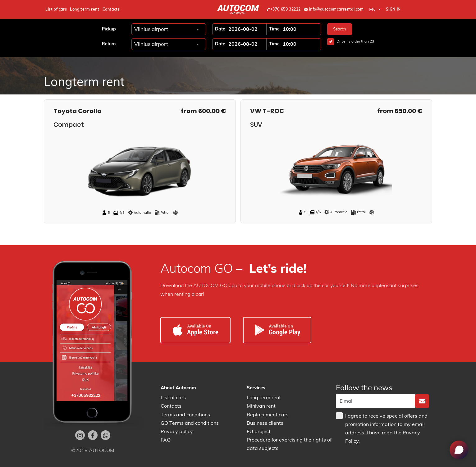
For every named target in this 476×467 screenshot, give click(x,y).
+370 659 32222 (284, 9)
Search (340, 29)
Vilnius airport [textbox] (151, 29)
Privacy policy (177, 431)
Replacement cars (268, 414)
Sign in (393, 9)
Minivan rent (261, 406)
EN (373, 9)
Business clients (265, 423)
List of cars (56, 9)
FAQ (166, 440)
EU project (259, 431)
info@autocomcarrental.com (334, 9)
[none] (422, 401)
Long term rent (85, 9)
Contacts (111, 9)
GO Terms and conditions (190, 423)
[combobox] (166, 29)
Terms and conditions (185, 414)
